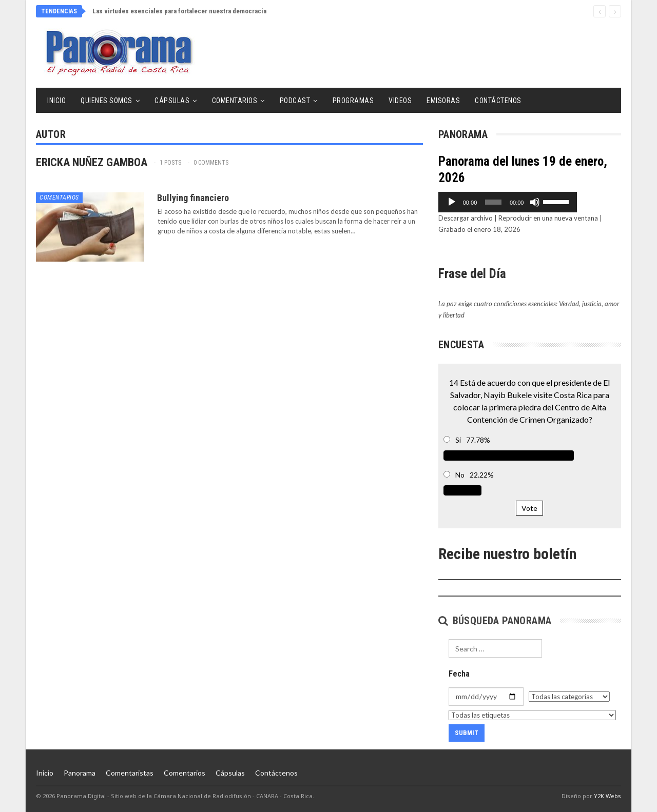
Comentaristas (130, 773)
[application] (530, 202)
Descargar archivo (466, 218)
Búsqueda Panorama (495, 621)
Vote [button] (529, 508)
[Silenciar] (579, 202)
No (460, 475)
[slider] (515, 202)
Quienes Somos (107, 101)
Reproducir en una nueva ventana (548, 218)
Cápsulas (172, 101)
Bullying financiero (193, 198)
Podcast (295, 101)
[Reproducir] (452, 202)
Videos (400, 101)
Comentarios (235, 101)
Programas (353, 101)
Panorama (80, 773)
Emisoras (443, 101)
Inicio (56, 101)
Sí (458, 440)
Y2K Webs (607, 796)
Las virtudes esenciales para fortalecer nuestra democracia (179, 11)
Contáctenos (498, 101)
